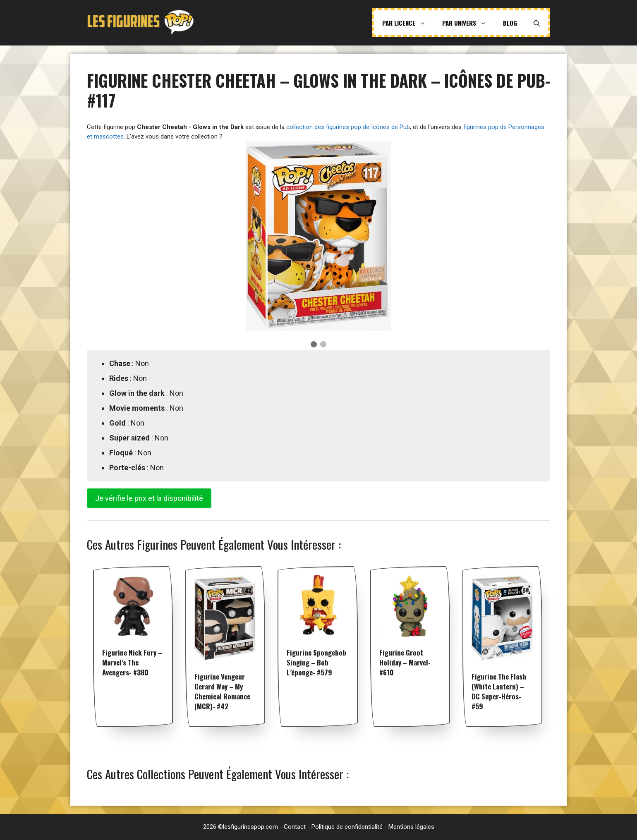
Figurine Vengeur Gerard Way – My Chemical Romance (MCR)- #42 (222, 691)
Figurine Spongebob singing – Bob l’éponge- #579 (316, 662)
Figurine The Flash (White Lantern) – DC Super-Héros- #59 (499, 691)
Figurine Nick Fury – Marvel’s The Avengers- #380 (132, 662)
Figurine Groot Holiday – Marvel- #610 (405, 662)
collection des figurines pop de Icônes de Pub (348, 127)
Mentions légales (411, 827)
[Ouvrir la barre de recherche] (537, 23)
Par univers (468, 23)
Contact (295, 827)
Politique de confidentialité (347, 827)
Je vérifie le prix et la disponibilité (149, 498)
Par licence (408, 23)
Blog (510, 23)
